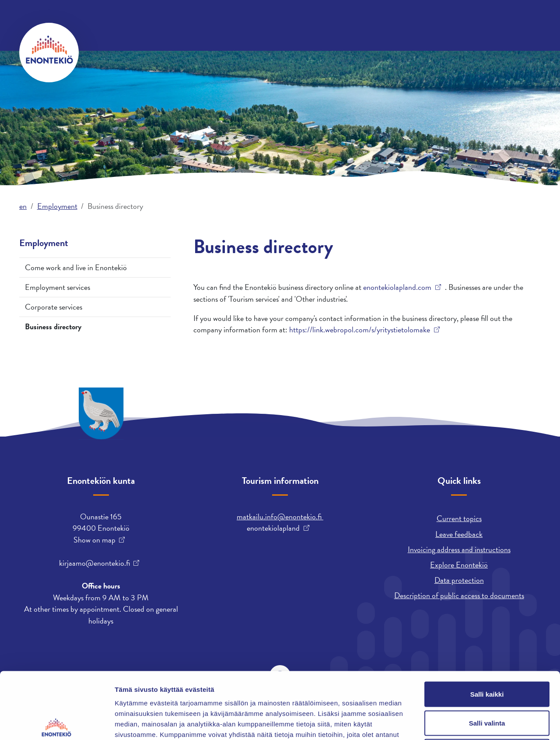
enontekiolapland (273, 528)
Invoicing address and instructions (459, 549)
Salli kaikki (487, 625)
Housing (155, 52)
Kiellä (487, 682)
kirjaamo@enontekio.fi (94, 563)
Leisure (322, 52)
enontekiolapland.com (397, 287)
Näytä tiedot (468, 723)
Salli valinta (487, 654)
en (23, 206)
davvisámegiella (344, 20)
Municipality (210, 52)
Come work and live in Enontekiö (76, 267)
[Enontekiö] (49, 53)
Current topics (459, 518)
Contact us (105, 19)
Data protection (459, 580)
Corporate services (54, 307)
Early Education (381, 52)
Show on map (94, 540)
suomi (389, 20)
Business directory (53, 326)
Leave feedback (459, 534)
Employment (270, 52)
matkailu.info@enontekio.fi (280, 516)
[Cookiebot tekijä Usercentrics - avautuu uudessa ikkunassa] (57, 723)
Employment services (58, 287)
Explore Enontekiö (459, 565)
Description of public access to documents (459, 595)
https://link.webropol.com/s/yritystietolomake (360, 330)
